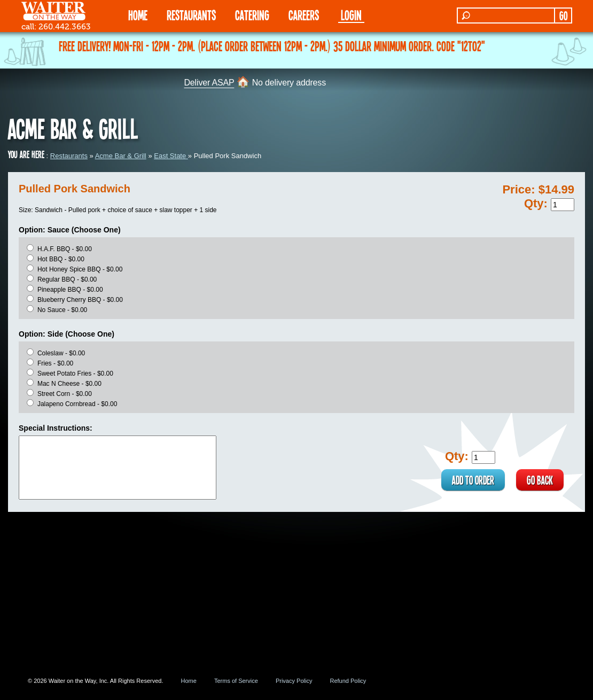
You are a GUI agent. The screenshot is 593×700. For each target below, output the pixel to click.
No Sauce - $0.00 (62, 310)
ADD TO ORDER (473, 480)
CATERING (252, 15)
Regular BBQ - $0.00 (67, 279)
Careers (304, 15)
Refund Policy (348, 681)
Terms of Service (236, 681)
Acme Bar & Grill (121, 156)
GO (563, 15)
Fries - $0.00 (55, 363)
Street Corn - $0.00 (65, 394)
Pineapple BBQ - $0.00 (70, 290)
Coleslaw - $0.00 (61, 353)
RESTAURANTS (191, 15)
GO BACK (540, 480)
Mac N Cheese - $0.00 (69, 384)
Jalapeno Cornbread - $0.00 (77, 404)
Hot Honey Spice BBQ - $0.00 (80, 269)
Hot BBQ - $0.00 (61, 259)
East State (171, 156)
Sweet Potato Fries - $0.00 (75, 374)
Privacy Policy (294, 681)
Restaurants (69, 156)
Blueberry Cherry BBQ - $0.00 (80, 300)
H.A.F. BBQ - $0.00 (65, 249)
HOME (138, 15)
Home (189, 681)
